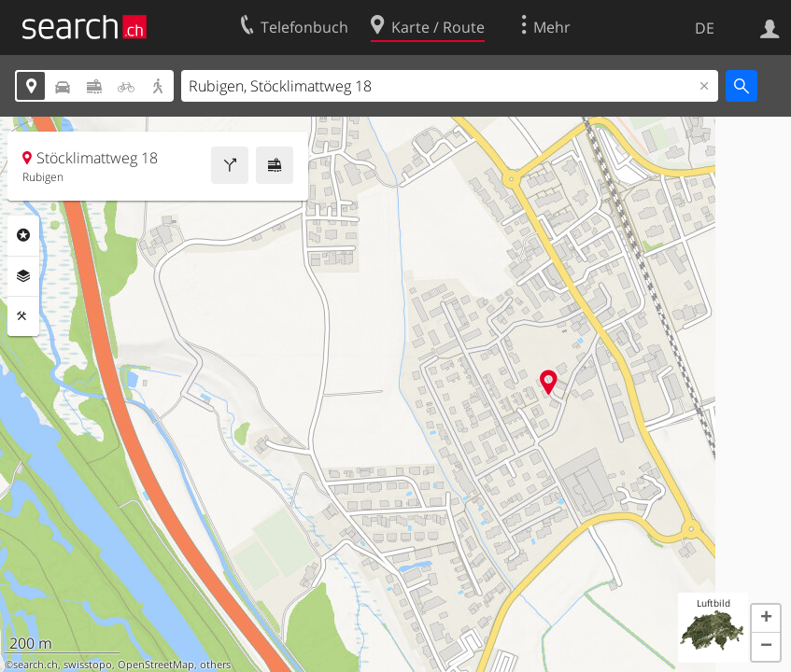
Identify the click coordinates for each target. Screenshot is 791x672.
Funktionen (23, 316)
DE (705, 28)
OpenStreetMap (156, 665)
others (215, 665)
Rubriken (23, 235)
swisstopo (88, 665)
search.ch (35, 665)
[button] (766, 619)
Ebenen (23, 276)
